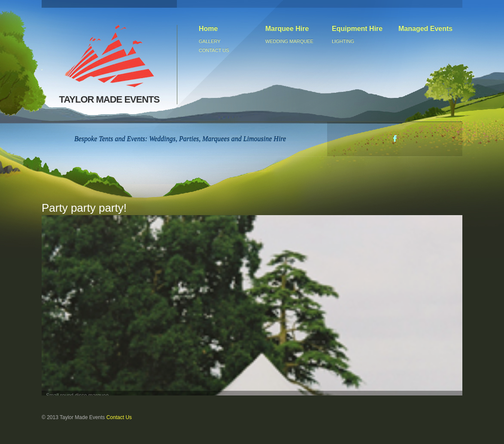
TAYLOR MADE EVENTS (110, 65)
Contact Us (119, 417)
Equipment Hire (357, 29)
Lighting (343, 41)
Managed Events (425, 29)
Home (208, 29)
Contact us (214, 50)
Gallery (210, 41)
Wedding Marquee (289, 41)
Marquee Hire (287, 29)
